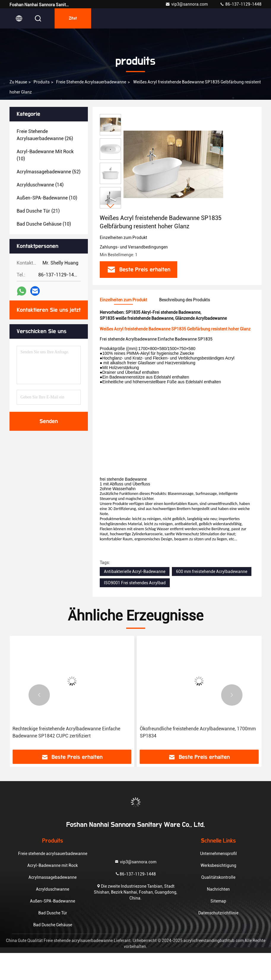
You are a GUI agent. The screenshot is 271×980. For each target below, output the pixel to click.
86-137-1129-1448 (241, 4)
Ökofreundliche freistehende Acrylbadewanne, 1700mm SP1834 (198, 732)
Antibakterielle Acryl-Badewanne (135, 571)
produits (42, 82)
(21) (38, 211)
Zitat (73, 18)
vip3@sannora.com (187, 4)
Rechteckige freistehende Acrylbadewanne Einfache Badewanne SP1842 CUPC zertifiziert (66, 732)
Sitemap (218, 901)
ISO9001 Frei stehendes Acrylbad (135, 583)
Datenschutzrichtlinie (218, 913)
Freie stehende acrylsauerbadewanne (91, 82)
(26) (45, 135)
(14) (40, 185)
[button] (110, 206)
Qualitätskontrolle (218, 877)
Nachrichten (218, 889)
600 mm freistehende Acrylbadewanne (212, 571)
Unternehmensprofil (218, 854)
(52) (49, 172)
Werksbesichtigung (218, 865)
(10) (45, 155)
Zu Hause (18, 82)
